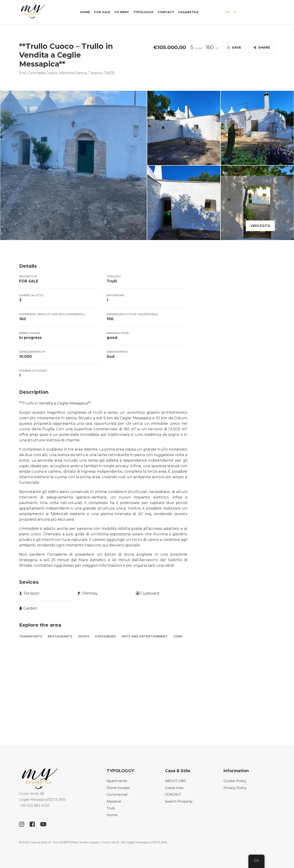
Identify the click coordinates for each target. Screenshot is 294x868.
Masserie (114, 801)
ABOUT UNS (175, 781)
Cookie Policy (235, 781)
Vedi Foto (260, 226)
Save (234, 47)
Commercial (117, 795)
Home (85, 12)
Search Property (179, 801)
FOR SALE (102, 12)
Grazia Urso (174, 788)
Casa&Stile (188, 12)
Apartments (117, 781)
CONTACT (166, 12)
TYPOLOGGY (143, 12)
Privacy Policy (235, 788)
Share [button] (262, 47)
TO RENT (122, 12)
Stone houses (118, 788)
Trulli (111, 808)
